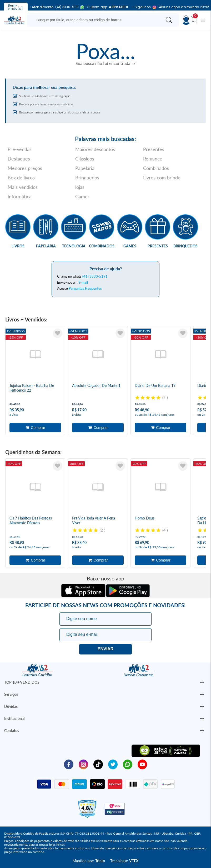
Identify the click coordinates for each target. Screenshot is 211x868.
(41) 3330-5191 (95, 276)
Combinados (156, 168)
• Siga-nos (142, 7)
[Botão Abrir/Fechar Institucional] (202, 682)
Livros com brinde (162, 178)
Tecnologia (74, 246)
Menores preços (25, 168)
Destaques (19, 159)
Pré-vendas (20, 149)
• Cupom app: (106, 7)
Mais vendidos (23, 187)
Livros (18, 246)
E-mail (83, 282)
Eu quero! (105, 649)
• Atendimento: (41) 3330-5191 (55, 7)
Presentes (154, 149)
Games (130, 246)
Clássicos (85, 159)
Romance (153, 159)
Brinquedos (87, 178)
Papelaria (85, 168)
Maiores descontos (95, 149)
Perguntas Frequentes (85, 288)
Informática (20, 196)
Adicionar (35, 428)
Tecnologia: (124, 861)
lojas (80, 187)
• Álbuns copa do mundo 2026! (183, 7)
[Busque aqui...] (96, 20)
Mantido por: (89, 861)
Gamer (82, 196)
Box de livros (21, 178)
